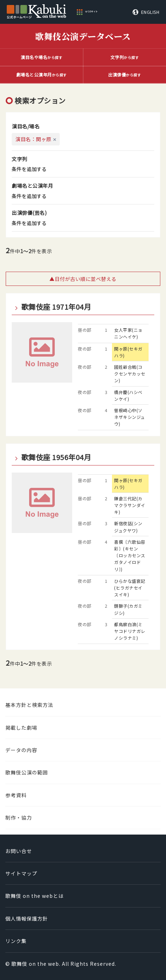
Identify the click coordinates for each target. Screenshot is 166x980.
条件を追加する (29, 169)
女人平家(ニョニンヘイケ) (128, 333)
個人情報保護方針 (27, 918)
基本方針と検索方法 (29, 705)
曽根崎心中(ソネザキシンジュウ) (130, 417)
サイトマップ (21, 873)
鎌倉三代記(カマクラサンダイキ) (130, 505)
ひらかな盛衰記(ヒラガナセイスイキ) (130, 588)
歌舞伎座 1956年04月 (56, 457)
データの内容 (21, 750)
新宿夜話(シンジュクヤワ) (128, 527)
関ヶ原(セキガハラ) (128, 352)
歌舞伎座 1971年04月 (56, 307)
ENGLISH (150, 12)
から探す (41, 57)
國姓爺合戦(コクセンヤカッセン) (130, 374)
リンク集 (16, 941)
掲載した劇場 (21, 728)
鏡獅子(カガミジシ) (128, 609)
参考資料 (16, 795)
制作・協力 (19, 817)
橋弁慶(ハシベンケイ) (128, 395)
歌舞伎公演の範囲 (27, 772)
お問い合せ (19, 851)
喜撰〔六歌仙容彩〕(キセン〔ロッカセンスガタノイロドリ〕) (130, 555)
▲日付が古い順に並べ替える (83, 279)
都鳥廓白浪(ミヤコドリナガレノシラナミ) (130, 631)
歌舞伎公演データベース (83, 36)
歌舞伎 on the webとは (34, 896)
